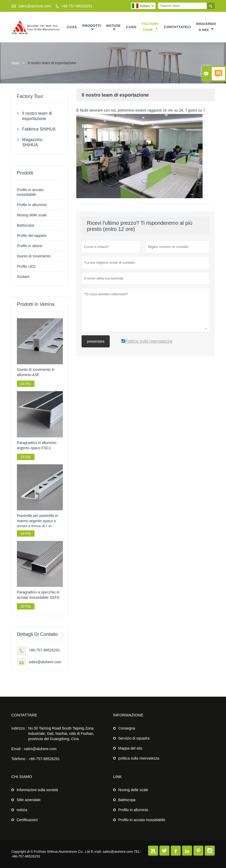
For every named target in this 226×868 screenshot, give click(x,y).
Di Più (26, 384)
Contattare (24, 715)
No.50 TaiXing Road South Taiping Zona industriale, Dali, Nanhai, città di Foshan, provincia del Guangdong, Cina (61, 734)
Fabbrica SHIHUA (39, 129)
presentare (96, 341)
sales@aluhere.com (35, 6)
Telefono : (19, 759)
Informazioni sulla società (37, 790)
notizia (22, 810)
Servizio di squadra (134, 738)
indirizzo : (19, 728)
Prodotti (92, 28)
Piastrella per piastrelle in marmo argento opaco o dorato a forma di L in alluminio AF (37, 521)
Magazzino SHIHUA (32, 142)
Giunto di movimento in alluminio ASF (36, 372)
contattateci (177, 27)
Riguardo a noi (206, 27)
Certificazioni (27, 820)
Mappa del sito (130, 748)
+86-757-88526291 (77, 6)
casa (72, 27)
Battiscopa (25, 225)
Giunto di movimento (34, 256)
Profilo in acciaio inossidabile (142, 820)
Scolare (23, 277)
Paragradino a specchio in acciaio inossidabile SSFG (38, 595)
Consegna (127, 728)
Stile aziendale (29, 800)
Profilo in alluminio (32, 205)
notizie (114, 28)
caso (131, 27)
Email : (17, 749)
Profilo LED (26, 266)
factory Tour (150, 27)
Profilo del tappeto (32, 236)
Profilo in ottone (30, 246)
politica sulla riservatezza (139, 758)
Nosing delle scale (32, 215)
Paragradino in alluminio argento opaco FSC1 (37, 445)
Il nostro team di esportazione (37, 116)
